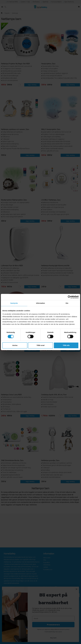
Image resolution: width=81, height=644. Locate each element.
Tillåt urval (41, 345)
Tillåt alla (66, 345)
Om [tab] (67, 303)
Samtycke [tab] (14, 303)
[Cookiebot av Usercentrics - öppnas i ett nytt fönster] (69, 297)
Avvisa (15, 345)
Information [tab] (40, 303)
